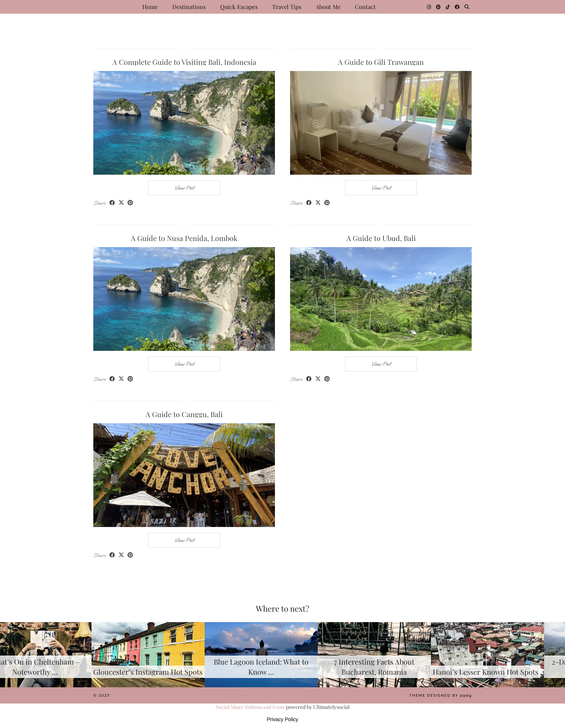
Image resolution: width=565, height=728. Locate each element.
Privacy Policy (282, 719)
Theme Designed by (441, 695)
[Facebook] (457, 7)
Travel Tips (287, 7)
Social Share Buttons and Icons (250, 707)
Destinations (189, 7)
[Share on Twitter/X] (121, 203)
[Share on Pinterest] (130, 203)
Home (150, 7)
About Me (328, 7)
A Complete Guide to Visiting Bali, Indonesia (184, 62)
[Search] (467, 7)
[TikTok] (448, 7)
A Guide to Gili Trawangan (381, 62)
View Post (184, 188)
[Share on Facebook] (112, 203)
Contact (365, 7)
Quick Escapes (239, 7)
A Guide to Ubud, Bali (381, 238)
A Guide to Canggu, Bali (184, 414)
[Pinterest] (438, 7)
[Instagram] (429, 7)
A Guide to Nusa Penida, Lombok (184, 238)
